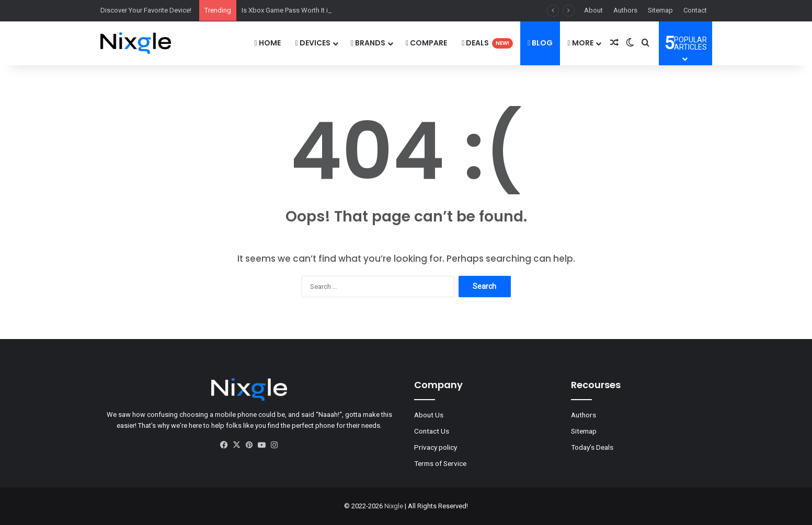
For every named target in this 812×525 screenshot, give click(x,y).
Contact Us (432, 431)
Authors (625, 10)
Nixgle (394, 506)
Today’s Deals (592, 447)
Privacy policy (436, 447)
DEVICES (313, 43)
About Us (429, 415)
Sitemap (660, 10)
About (593, 10)
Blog (540, 43)
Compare (426, 43)
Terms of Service (440, 463)
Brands (368, 43)
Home (268, 43)
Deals (487, 43)
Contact (695, 10)
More (580, 43)
